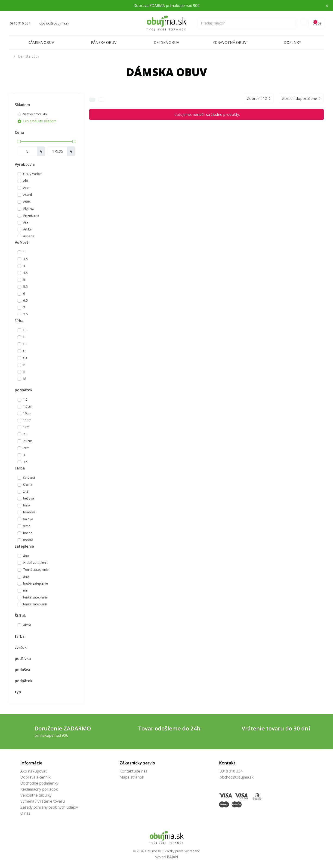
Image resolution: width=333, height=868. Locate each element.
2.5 (25, 434)
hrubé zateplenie (35, 583)
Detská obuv (166, 43)
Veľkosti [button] (22, 242)
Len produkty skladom (40, 121)
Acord (28, 195)
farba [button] (20, 636)
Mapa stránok (132, 777)
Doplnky (292, 43)
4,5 (25, 273)
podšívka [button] (23, 659)
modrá (28, 540)
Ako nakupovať (34, 771)
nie (25, 590)
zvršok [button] (21, 647)
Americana (31, 215)
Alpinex (28, 208)
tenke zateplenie (35, 604)
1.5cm (28, 406)
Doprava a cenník (35, 777)
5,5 (25, 287)
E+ (25, 330)
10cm (27, 413)
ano (26, 576)
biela (27, 505)
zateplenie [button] (24, 546)
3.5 (25, 462)
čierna (28, 484)
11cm (27, 420)
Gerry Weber (32, 174)
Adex (27, 201)
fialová (28, 519)
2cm (26, 448)
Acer (26, 188)
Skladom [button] (22, 105)
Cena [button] (19, 132)
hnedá (28, 533)
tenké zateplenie (35, 597)
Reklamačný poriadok (39, 789)
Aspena (29, 236)
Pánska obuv (104, 43)
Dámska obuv (41, 43)
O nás (25, 813)
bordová (29, 512)
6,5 (25, 300)
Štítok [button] (20, 616)
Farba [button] (20, 468)
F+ (25, 344)
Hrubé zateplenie (36, 563)
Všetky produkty (35, 114)
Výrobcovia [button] (25, 164)
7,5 (25, 314)
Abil (26, 181)
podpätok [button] (24, 390)
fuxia (27, 526)
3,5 (25, 259)
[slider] (19, 141)
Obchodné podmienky (39, 783)
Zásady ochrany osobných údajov (49, 807)
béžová (29, 498)
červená (29, 477)
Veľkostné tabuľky (36, 795)
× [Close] (327, 5)
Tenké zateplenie (36, 569)
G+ (25, 358)
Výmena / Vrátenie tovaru (43, 801)
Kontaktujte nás (133, 771)
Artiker (28, 229)
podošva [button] (22, 670)
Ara (26, 222)
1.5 (25, 399)
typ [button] (18, 692)
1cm (26, 427)
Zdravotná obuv (230, 43)
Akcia (27, 625)
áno (26, 556)
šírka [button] (19, 321)
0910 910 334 (231, 771)
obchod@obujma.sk (237, 777)
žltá (26, 491)
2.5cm (28, 441)
